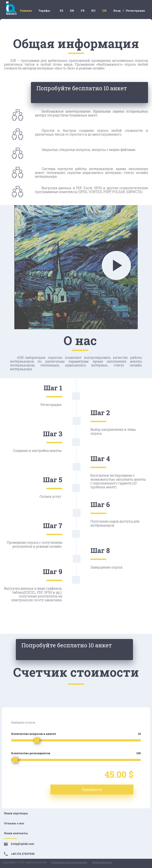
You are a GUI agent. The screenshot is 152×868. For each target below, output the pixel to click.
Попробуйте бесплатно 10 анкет (106, 93)
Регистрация (135, 11)
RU (93, 11)
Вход (117, 11)
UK (104, 11)
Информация (102, 862)
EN (72, 11)
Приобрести (114, 790)
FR (83, 11)
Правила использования (69, 862)
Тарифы (44, 11)
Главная (26, 11)
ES (62, 11)
